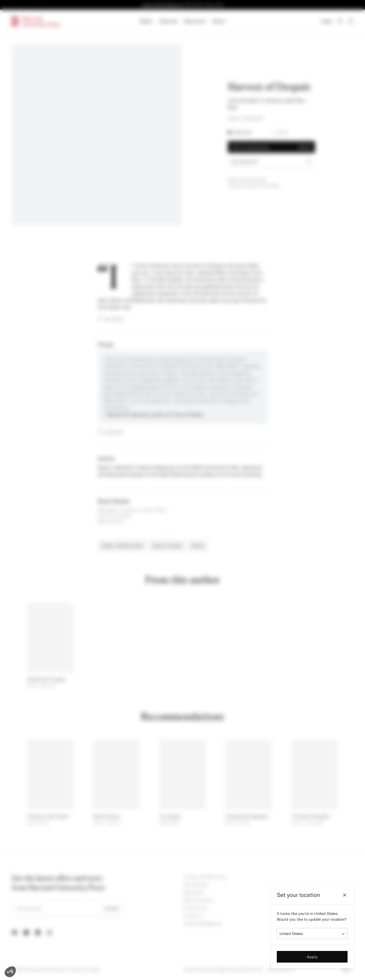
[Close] (345, 895)
